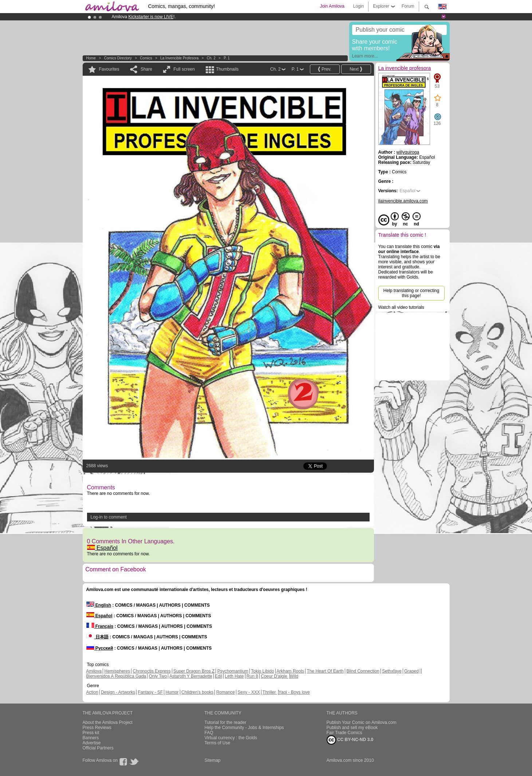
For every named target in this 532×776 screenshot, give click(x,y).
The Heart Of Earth (325, 671)
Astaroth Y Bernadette (191, 676)
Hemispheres (117, 671)
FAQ (209, 733)
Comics (146, 58)
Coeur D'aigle (275, 676)
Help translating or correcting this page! (411, 293)
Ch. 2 (211, 58)
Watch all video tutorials (401, 307)
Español (102, 548)
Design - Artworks (118, 692)
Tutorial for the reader (226, 722)
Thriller (270, 692)
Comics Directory (118, 58)
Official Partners (98, 748)
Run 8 (252, 676)
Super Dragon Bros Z (194, 671)
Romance (226, 692)
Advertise (92, 743)
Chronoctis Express (152, 671)
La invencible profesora (179, 58)
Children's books (197, 692)
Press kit (91, 733)
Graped (411, 671)
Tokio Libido (262, 671)
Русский (100, 648)
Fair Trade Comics (344, 733)
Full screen (184, 69)
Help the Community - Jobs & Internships (244, 728)
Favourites (109, 69)
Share (146, 69)
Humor (172, 692)
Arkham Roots (290, 671)
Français (100, 626)
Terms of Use (218, 743)
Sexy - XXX (249, 692)
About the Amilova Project (108, 722)
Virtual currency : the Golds (231, 738)
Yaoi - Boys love (294, 692)
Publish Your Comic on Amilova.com (362, 722)
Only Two (158, 676)
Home (91, 58)
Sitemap (213, 760)
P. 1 (227, 58)
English (99, 605)
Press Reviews (97, 728)
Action (92, 692)
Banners (91, 738)
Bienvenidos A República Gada (116, 676)
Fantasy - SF (151, 692)
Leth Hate (234, 676)
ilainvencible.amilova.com (403, 201)
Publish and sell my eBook (352, 728)
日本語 (97, 637)
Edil (218, 676)
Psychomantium (233, 671)
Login (358, 6)
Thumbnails (227, 69)
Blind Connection (363, 671)
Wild (294, 676)
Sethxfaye (392, 671)
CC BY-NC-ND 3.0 (350, 740)
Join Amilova (332, 6)
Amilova (94, 671)
